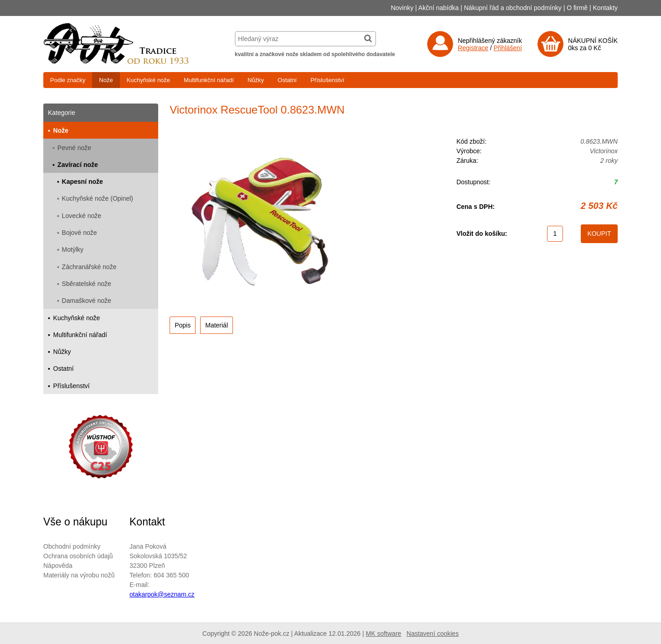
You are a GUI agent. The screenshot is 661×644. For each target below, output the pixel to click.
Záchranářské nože (89, 267)
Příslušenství (327, 80)
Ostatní (287, 80)
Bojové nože (80, 233)
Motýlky (73, 249)
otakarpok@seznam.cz (162, 594)
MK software (383, 634)
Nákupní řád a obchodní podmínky (513, 8)
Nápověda (58, 566)
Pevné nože (74, 148)
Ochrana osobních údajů (78, 556)
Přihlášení (508, 48)
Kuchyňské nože (148, 80)
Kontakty (605, 8)
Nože (106, 80)
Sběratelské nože (87, 284)
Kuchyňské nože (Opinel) (98, 198)
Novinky (402, 8)
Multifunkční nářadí (209, 80)
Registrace (473, 48)
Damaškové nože (87, 301)
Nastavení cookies (433, 634)
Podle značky (68, 80)
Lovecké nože (82, 216)
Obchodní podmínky (72, 546)
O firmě (577, 8)
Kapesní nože (83, 182)
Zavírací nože (78, 165)
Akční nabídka (439, 8)
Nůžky (256, 80)
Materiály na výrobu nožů (79, 575)
